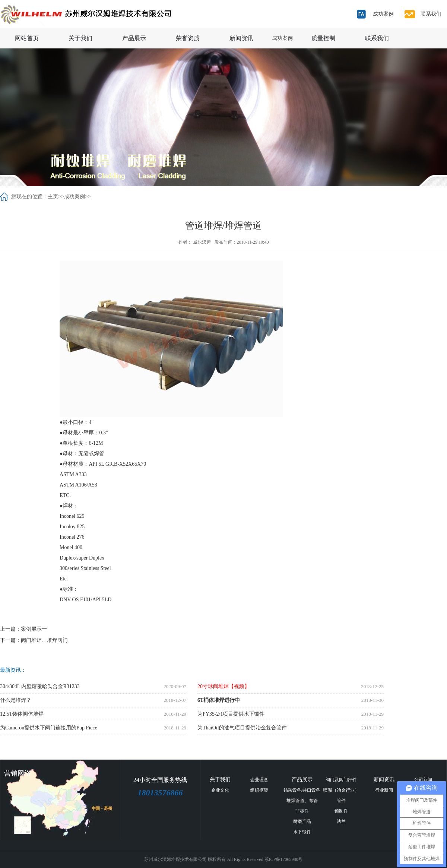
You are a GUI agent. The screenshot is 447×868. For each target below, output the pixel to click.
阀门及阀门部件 (341, 780)
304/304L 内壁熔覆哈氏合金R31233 (40, 686)
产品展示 (134, 38)
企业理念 (259, 780)
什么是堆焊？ (16, 700)
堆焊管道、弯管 (302, 801)
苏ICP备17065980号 (284, 859)
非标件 (302, 811)
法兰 (341, 821)
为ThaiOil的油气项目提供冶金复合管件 (242, 728)
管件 (341, 801)
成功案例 (382, 14)
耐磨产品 (302, 821)
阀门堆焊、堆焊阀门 (44, 640)
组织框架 (259, 790)
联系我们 (429, 14)
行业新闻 (384, 790)
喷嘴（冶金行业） (341, 790)
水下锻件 (302, 832)
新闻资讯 (241, 38)
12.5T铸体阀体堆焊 (22, 714)
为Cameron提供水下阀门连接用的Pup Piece (49, 728)
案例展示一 (34, 629)
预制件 (341, 811)
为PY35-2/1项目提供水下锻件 (231, 714)
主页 (53, 197)
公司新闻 (423, 780)
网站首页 (27, 38)
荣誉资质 (188, 38)
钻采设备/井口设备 (302, 790)
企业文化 (220, 790)
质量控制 (323, 38)
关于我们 (80, 38)
